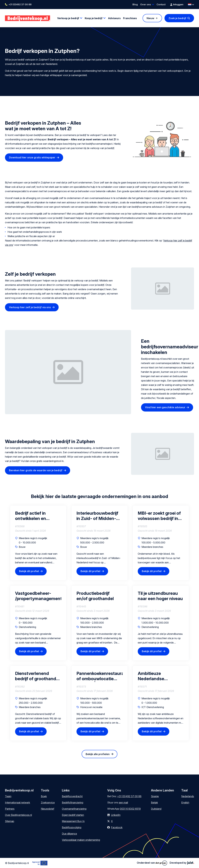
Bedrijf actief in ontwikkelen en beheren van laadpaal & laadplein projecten (37, 516)
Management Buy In (73, 821)
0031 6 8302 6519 (130, 809)
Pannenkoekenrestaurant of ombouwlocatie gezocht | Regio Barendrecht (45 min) (100, 676)
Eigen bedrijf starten (73, 815)
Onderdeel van (152, 863)
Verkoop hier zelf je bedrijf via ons (30, 307)
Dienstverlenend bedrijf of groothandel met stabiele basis (37, 676)
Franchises (130, 18)
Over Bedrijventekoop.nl (18, 815)
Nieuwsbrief (48, 809)
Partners (10, 809)
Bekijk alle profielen (98, 754)
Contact (161, 4)
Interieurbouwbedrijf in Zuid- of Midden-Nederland (97, 516)
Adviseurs (114, 18)
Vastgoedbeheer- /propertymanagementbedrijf (38, 596)
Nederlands (188, 796)
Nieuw (150, 18)
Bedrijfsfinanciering (73, 802)
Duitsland (156, 809)
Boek (44, 796)
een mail (123, 802)
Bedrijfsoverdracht (72, 796)
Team (8, 796)
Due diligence (69, 834)
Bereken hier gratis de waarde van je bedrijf (36, 470)
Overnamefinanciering (74, 809)
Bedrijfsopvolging (72, 827)
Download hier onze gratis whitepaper (32, 157)
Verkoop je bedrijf (68, 18)
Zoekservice (48, 802)
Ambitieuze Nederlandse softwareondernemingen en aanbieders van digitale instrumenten (161, 676)
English (185, 802)
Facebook (117, 827)
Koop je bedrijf (94, 18)
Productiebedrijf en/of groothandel (95, 596)
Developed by (182, 863)
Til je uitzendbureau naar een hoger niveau (160, 596)
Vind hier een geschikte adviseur (165, 407)
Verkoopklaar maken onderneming (81, 840)
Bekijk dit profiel (29, 571)
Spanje (155, 796)
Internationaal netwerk (17, 802)
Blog (135, 4)
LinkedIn (116, 815)
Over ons (146, 4)
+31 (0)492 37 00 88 (20, 4)
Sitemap (10, 821)
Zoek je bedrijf (177, 18)
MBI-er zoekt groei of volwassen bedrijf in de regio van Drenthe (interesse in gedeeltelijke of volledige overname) (159, 516)
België (154, 802)
